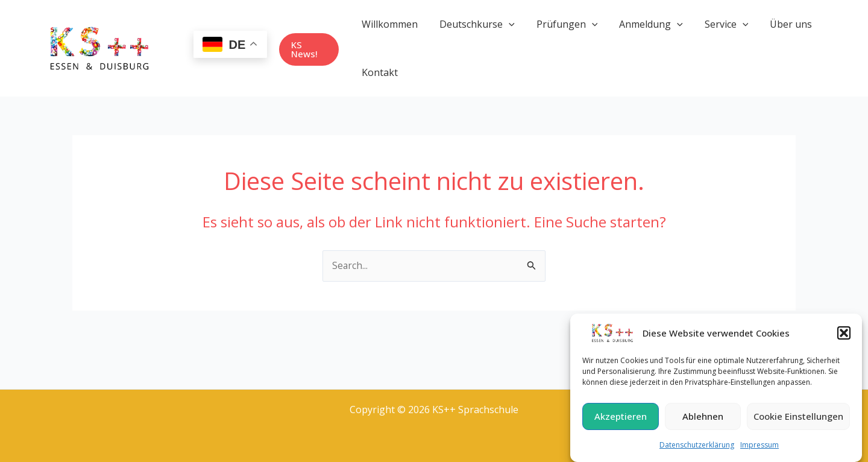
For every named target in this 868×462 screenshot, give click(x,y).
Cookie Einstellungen (798, 420)
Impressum (759, 448)
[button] (844, 337)
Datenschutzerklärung (697, 448)
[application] (507, 24)
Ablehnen (703, 420)
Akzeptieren (621, 420)
